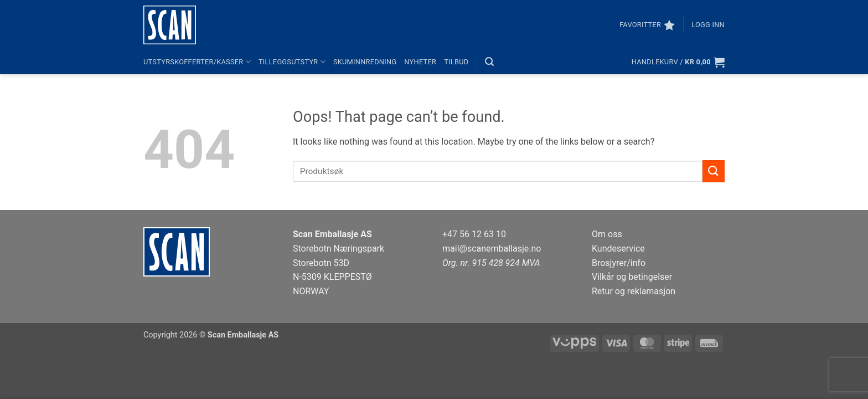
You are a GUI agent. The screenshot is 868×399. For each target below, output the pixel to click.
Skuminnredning (365, 62)
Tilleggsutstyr (292, 62)
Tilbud (456, 62)
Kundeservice (618, 249)
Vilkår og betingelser (632, 277)
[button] (708, 25)
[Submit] (714, 171)
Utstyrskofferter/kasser (197, 62)
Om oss (607, 234)
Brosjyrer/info (619, 263)
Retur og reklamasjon (634, 291)
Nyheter (420, 62)
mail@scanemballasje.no (492, 249)
